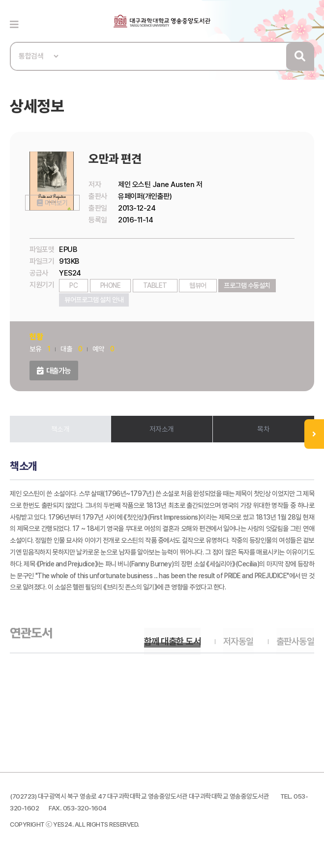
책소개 (60, 429)
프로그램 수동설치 (247, 285)
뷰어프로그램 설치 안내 (94, 300)
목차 (263, 429)
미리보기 (56, 221)
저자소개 (162, 429)
